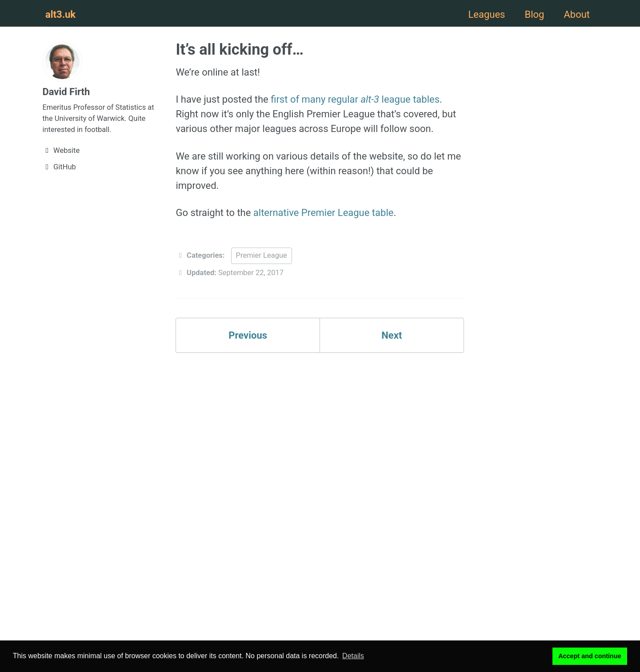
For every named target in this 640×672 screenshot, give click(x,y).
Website (61, 150)
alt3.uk (60, 14)
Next (392, 335)
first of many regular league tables (355, 99)
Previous (248, 335)
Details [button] (353, 656)
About (577, 14)
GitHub (59, 167)
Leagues (486, 14)
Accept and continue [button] (590, 656)
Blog (534, 14)
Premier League (262, 255)
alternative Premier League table (324, 213)
